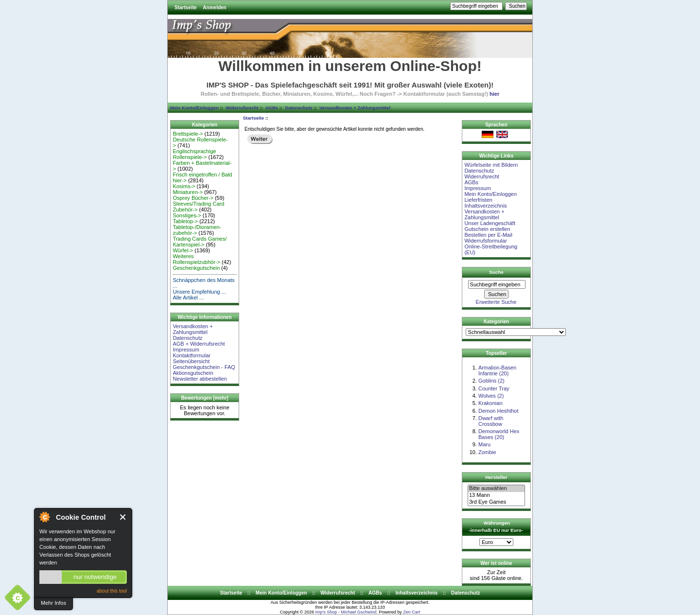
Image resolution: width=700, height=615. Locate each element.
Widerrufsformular (485, 241)
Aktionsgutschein (193, 373)
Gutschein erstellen (487, 229)
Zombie (487, 452)
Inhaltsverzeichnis (485, 206)
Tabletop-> (185, 221)
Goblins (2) (491, 381)
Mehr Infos (53, 603)
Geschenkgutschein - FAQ (204, 367)
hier (494, 94)
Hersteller (496, 477)
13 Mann (496, 495)
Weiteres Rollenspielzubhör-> (196, 259)
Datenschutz (298, 108)
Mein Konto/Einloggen (194, 108)
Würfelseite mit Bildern (491, 165)
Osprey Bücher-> (193, 198)
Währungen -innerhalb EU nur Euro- (496, 527)
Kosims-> (184, 186)
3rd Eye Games (496, 502)
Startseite (186, 8)
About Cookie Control (44, 517)
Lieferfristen (478, 200)
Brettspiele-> (188, 134)
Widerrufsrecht (242, 108)
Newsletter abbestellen (200, 379)
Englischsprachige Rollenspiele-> (194, 154)
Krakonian (490, 403)
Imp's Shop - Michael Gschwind (346, 612)
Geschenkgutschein (196, 268)
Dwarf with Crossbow (491, 421)
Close (123, 517)
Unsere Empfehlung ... (199, 292)
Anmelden (214, 8)
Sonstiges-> (187, 215)
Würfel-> (183, 250)
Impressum (186, 350)
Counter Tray (494, 388)
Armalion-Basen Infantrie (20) (497, 370)
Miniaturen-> (187, 192)
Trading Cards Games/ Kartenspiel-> (200, 242)
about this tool (112, 591)
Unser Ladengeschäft (490, 223)
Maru (484, 444)
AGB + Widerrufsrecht (199, 344)
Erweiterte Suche (496, 302)
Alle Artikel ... (188, 298)
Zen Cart (411, 612)
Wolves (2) (491, 396)
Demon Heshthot (499, 411)
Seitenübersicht (191, 361)
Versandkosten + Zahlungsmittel (355, 108)
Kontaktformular (192, 355)
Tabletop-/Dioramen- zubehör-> (197, 230)
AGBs (272, 108)
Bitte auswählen (496, 489)
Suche (496, 272)
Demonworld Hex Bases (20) (499, 434)
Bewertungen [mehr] (204, 398)
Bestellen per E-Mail (488, 235)
